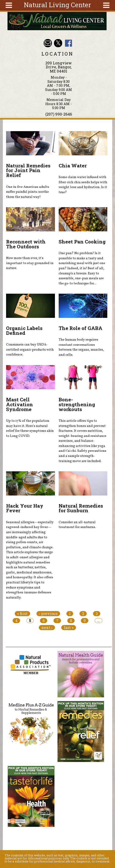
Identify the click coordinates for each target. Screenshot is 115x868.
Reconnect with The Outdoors (26, 244)
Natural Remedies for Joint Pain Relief (28, 170)
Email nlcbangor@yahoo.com (48, 43)
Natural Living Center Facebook (68, 43)
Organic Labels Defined (24, 331)
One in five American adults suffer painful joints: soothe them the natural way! (28, 192)
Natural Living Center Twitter (58, 43)
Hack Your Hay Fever (25, 508)
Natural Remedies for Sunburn (81, 508)
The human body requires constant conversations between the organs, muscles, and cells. (81, 347)
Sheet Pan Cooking (82, 242)
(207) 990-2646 (59, 114)
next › (47, 628)
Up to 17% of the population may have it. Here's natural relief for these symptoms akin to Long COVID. (30, 428)
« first (22, 614)
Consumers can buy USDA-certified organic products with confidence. (30, 350)
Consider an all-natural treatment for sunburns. (77, 525)
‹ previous (48, 614)
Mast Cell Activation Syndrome (20, 404)
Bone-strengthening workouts (77, 404)
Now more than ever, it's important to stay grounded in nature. (30, 263)
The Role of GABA (81, 328)
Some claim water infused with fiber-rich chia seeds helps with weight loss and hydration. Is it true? (83, 185)
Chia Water (73, 166)
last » (69, 628)
